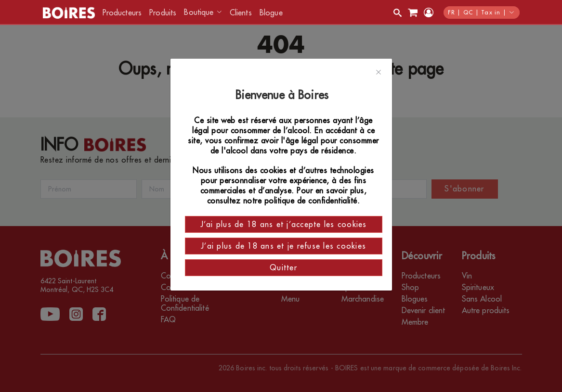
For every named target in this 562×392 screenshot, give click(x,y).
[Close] (379, 73)
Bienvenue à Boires (283, 95)
